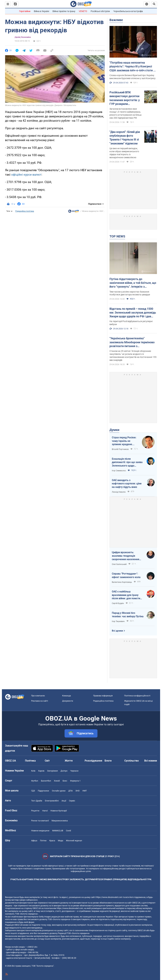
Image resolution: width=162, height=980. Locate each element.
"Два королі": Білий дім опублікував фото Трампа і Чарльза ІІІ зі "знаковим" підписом (125, 138)
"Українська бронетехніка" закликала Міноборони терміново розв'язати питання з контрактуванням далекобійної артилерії (132, 342)
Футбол (35, 781)
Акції (64, 801)
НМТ (85, 791)
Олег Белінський (119, 564)
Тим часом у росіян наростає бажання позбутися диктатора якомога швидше (130, 293)
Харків (41, 771)
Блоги (108, 761)
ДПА (70, 791)
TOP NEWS (117, 236)
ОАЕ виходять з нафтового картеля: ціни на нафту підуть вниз (127, 484)
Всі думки (117, 631)
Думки (114, 430)
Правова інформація (103, 696)
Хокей (57, 781)
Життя (69, 761)
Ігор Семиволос (119, 471)
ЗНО (78, 791)
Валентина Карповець (122, 582)
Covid (68, 831)
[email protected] (42, 958)
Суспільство (132, 761)
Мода (61, 841)
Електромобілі (52, 801)
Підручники (43, 791)
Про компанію (38, 696)
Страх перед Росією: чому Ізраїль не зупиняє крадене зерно (124, 441)
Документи (68, 701)
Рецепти (35, 811)
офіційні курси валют (26, 175)
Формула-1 (75, 781)
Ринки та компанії (40, 821)
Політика (30, 761)
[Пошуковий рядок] (154, 4)
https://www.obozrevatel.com (109, 897)
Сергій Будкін (118, 603)
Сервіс (72, 801)
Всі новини (151, 761)
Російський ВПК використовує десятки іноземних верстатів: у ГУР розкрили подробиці (125, 98)
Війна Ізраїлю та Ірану (64, 11)
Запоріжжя (52, 771)
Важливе (116, 20)
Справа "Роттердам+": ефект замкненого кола (126, 575)
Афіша (34, 841)
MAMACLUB (58, 831)
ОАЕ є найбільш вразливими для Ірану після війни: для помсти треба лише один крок (126, 595)
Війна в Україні (41, 11)
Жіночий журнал (74, 841)
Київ (33, 771)
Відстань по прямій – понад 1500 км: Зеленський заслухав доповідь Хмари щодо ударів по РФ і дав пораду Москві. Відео (133, 313)
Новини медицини (40, 831)
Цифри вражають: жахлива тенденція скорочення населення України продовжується (126, 556)
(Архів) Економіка (23, 37)
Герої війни (25, 11)
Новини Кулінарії (59, 811)
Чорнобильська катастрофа (128, 11)
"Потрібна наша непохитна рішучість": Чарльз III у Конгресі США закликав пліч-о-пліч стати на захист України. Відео (133, 67)
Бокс (65, 781)
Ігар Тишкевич (118, 621)
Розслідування (93, 761)
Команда (67, 696)
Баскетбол (46, 781)
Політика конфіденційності (137, 696)
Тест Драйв (37, 801)
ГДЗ (33, 791)
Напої (45, 811)
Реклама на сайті (40, 701)
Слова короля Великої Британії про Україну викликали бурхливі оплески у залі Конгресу (132, 77)
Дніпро (64, 771)
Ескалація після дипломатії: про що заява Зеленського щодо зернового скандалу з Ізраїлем (127, 462)
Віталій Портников (120, 449)
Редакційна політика (25, 211)
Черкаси (74, 771)
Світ (47, 761)
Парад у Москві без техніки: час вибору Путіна (128, 615)
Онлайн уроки (59, 791)
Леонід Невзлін (119, 492)
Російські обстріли (100, 11)
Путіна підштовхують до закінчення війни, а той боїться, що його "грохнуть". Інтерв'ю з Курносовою (133, 283)
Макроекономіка (60, 821)
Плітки (43, 841)
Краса (52, 841)
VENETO (83, 11)
